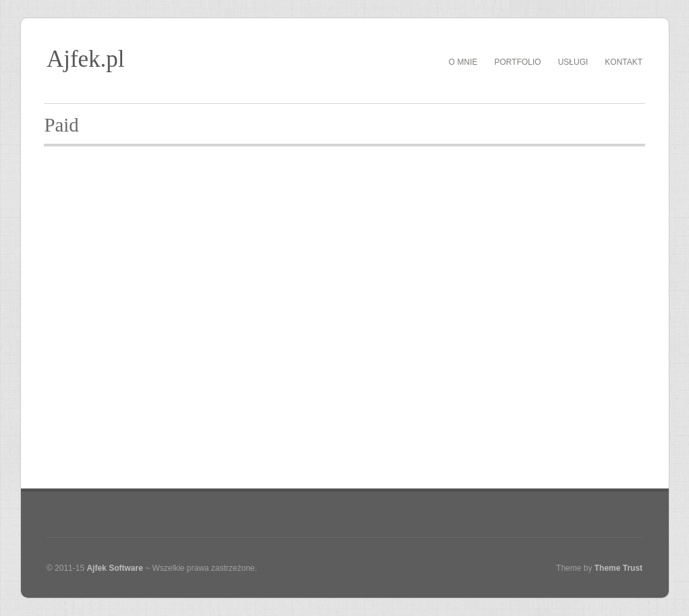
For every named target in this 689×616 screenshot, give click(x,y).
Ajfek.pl (86, 59)
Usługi (573, 62)
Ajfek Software (114, 568)
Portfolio (518, 62)
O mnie (463, 62)
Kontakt (624, 62)
